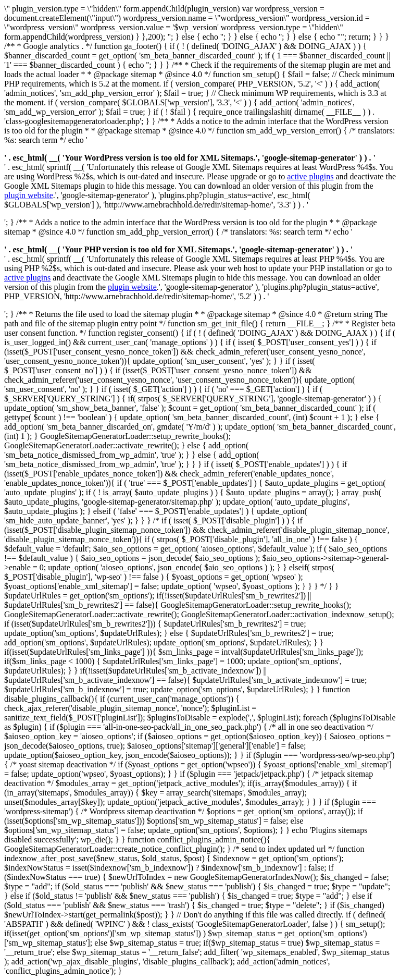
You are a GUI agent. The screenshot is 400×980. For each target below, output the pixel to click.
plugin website (29, 195)
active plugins (310, 176)
